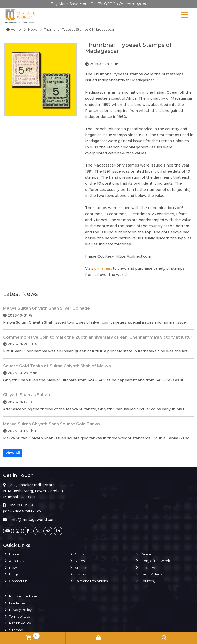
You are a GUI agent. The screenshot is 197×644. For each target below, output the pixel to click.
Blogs (14, 574)
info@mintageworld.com (33, 520)
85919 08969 (21, 505)
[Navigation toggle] (184, 16)
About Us (17, 561)
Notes (80, 561)
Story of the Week (155, 561)
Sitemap (16, 630)
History (80, 574)
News (33, 29)
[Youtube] (7, 531)
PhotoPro (148, 568)
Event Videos (151, 574)
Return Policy (20, 623)
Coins (79, 554)
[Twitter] (38, 531)
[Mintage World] (20, 16)
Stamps (81, 568)
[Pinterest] (48, 531)
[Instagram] (18, 531)
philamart (103, 268)
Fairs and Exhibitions (91, 581)
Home (14, 29)
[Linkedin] (58, 531)
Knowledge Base (23, 596)
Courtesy (148, 581)
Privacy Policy (20, 610)
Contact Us (18, 581)
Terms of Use (20, 616)
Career (146, 554)
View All (13, 453)
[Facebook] (28, 531)
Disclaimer (18, 603)
